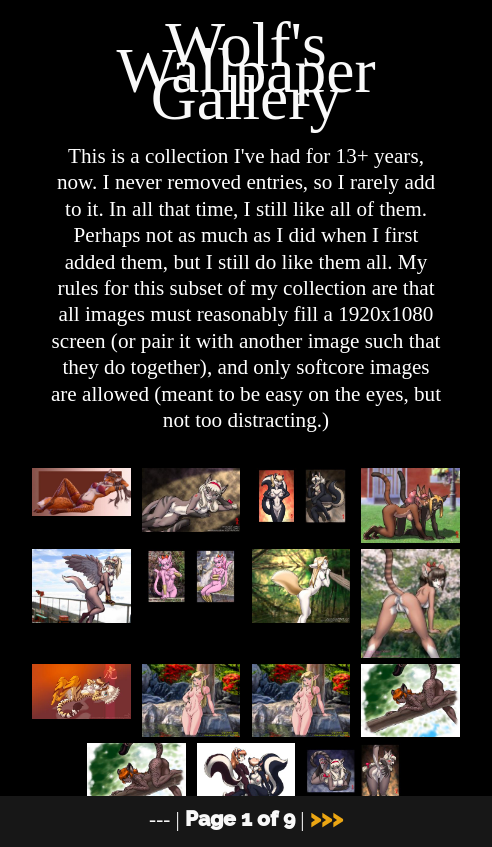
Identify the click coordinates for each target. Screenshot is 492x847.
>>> (326, 818)
